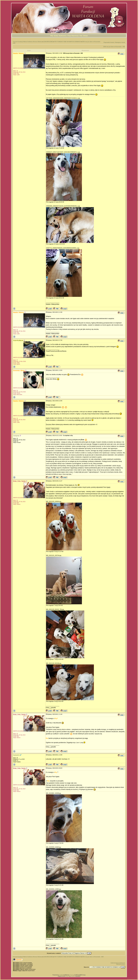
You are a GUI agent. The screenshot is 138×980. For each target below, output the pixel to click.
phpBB (61, 975)
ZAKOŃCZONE (48, 42)
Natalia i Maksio (19, 53)
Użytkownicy (63, 36)
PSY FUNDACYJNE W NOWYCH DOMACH (68, 42)
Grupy (69, 36)
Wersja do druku (121, 964)
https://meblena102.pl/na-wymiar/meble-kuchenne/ (47, 760)
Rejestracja (75, 36)
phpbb (67, 976)
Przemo (72, 975)
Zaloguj (85, 36)
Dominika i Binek (19, 371)
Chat (81, 36)
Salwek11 (16, 755)
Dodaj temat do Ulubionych (118, 963)
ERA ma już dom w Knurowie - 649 (114, 47)
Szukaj (56, 36)
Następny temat (120, 42)
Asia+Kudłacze (18, 341)
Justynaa (16, 436)
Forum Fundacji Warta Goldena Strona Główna (28, 42)
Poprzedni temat (109, 42)
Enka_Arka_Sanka (19, 481)
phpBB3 (73, 976)
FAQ (52, 36)
